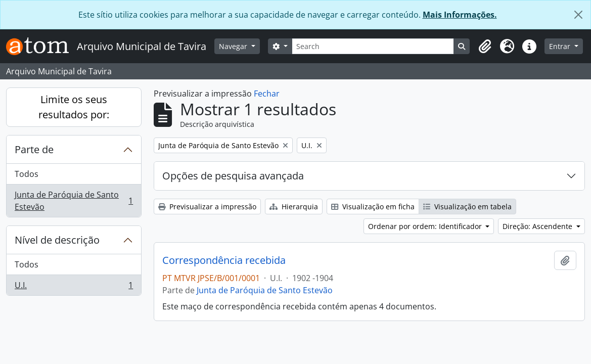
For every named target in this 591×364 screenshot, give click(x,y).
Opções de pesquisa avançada (233, 176)
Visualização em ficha (373, 207)
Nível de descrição (57, 240)
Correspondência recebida (224, 260)
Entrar (561, 46)
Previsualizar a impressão (207, 207)
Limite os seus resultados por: (74, 107)
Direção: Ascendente (538, 226)
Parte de (34, 149)
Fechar (267, 94)
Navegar (234, 46)
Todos (27, 174)
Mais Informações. (460, 15)
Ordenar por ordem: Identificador (426, 226)
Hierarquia (294, 207)
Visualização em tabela (467, 207)
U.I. (74, 287)
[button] (485, 47)
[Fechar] (578, 15)
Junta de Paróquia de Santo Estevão (74, 201)
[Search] (373, 46)
